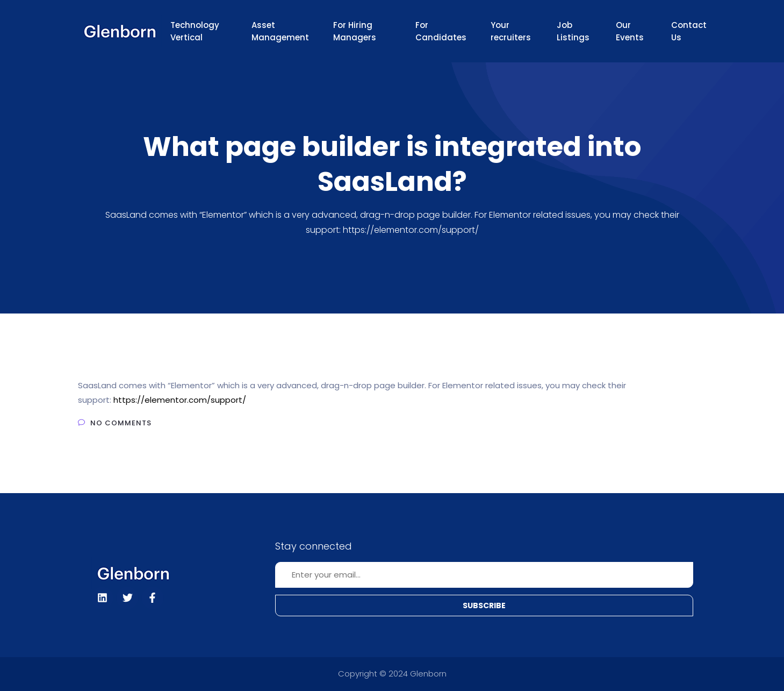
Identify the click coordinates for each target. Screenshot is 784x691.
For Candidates (441, 31)
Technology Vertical (195, 31)
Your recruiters (511, 31)
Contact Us (689, 31)
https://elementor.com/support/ (180, 400)
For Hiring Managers (355, 31)
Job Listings (573, 31)
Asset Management (280, 31)
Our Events (630, 31)
